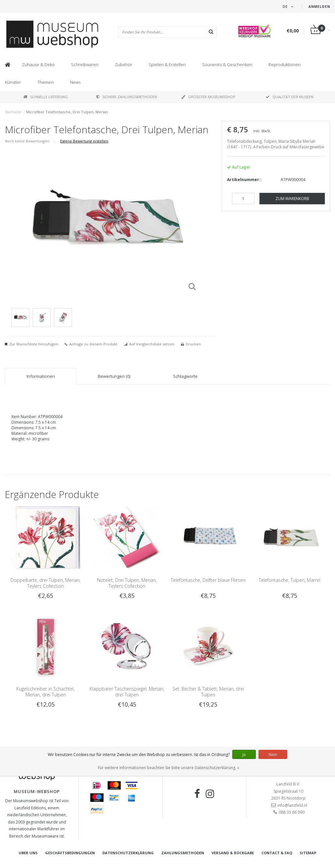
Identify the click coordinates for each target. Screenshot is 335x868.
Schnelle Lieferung (45, 97)
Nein (273, 755)
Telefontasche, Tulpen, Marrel (290, 580)
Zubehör (123, 65)
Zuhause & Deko (38, 65)
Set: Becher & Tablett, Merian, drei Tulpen (208, 692)
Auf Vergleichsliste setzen (152, 344)
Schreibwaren (85, 65)
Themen (45, 82)
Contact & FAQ (277, 853)
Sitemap (308, 853)
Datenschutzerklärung (128, 853)
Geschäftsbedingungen (70, 853)
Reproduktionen (285, 65)
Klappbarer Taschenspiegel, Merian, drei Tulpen (127, 692)
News (75, 82)
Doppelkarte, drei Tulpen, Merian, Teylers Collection (45, 583)
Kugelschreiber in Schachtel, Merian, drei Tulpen (45, 692)
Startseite (13, 112)
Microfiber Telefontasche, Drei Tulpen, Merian (67, 112)
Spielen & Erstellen (167, 65)
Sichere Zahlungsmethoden (127, 97)
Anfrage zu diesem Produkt (93, 344)
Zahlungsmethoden (183, 853)
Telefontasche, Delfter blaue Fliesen (208, 580)
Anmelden (319, 7)
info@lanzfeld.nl (292, 805)
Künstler (13, 82)
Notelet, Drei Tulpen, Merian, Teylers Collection (127, 583)
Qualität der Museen (290, 97)
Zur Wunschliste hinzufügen (34, 344)
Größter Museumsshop (208, 97)
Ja (244, 755)
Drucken (193, 344)
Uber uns (28, 853)
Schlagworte (185, 376)
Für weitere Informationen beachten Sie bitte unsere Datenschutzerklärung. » (168, 768)
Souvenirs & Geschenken (227, 65)
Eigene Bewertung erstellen (84, 141)
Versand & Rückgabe (233, 853)
